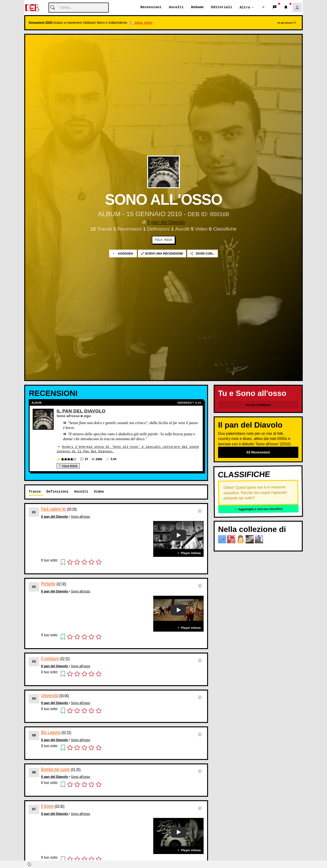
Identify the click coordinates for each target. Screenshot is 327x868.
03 (34, 661)
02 (34, 587)
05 (34, 735)
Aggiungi (123, 254)
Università (50, 695)
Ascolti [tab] (81, 492)
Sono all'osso (81, 517)
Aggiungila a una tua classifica (258, 509)
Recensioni (151, 7)
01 (34, 512)
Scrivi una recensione (162, 254)
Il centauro (50, 659)
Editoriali (222, 7)
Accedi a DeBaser (258, 405)
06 (34, 772)
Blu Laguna (51, 732)
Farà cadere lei (53, 509)
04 (34, 698)
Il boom (47, 806)
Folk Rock (163, 240)
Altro (245, 7)
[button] (264, 8)
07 (34, 809)
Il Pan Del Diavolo (81, 411)
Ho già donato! (287, 23)
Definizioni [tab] (57, 492)
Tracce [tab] (35, 492)
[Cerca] (79, 8)
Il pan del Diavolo (166, 222)
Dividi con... (202, 254)
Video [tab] (99, 492)
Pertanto (48, 584)
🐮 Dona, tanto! (141, 23)
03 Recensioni (258, 452)
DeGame (197, 7)
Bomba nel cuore (55, 769)
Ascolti (176, 7)
